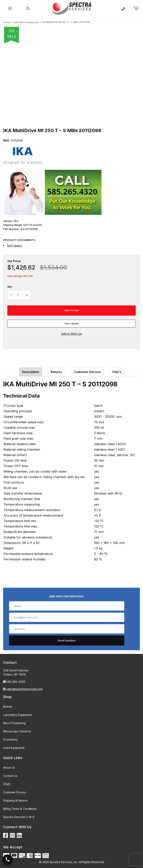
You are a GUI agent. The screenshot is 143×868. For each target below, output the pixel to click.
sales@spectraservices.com (24, 689)
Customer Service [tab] (87, 372)
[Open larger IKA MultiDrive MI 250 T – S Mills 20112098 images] (71, 84)
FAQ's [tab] (117, 372)
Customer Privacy (15, 792)
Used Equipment (14, 748)
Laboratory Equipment (17, 715)
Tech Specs (14, 246)
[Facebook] (6, 836)
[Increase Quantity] (27, 295)
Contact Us (10, 776)
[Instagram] (12, 836)
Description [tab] (30, 372)
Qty (10, 287)
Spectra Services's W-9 (19, 817)
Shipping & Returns (15, 800)
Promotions (10, 740)
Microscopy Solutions (17, 731)
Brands (8, 707)
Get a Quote (71, 324)
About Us (9, 768)
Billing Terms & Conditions (20, 809)
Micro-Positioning (14, 723)
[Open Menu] (10, 9)
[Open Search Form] (28, 9)
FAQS (7, 784)
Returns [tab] (56, 372)
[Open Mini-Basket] (137, 8)
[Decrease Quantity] (11, 295)
